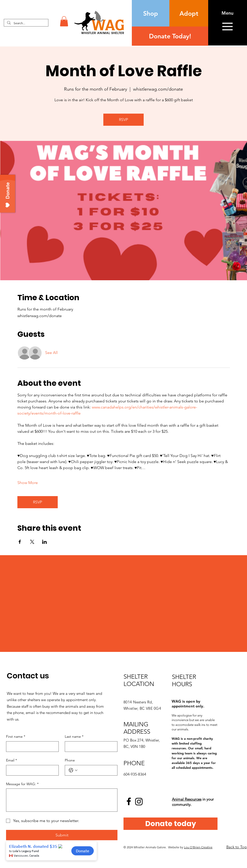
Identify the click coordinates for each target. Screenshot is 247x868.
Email (11, 760)
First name (16, 737)
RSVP (124, 120)
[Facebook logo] (129, 801)
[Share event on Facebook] (20, 542)
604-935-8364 (135, 774)
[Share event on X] (32, 542)
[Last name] (90, 747)
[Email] (31, 770)
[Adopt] (189, 13)
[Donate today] (171, 824)
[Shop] (151, 13)
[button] (64, 21)
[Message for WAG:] (62, 800)
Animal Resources (187, 799)
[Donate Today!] (170, 36)
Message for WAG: (22, 784)
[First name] (31, 747)
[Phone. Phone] (96, 770)
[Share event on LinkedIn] (44, 542)
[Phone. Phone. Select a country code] (73, 770)
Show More (28, 483)
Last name (74, 737)
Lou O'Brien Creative (198, 847)
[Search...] (26, 23)
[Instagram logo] (139, 802)
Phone (70, 760)
